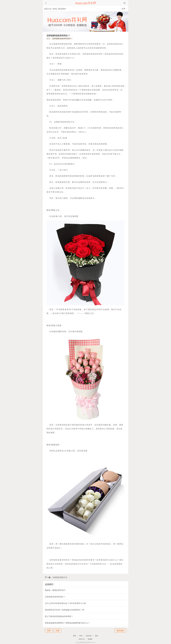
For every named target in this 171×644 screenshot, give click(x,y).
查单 (81, 636)
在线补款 (89, 636)
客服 (96, 636)
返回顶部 (120, 631)
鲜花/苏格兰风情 (54, 325)
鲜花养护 (62, 9)
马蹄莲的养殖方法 (60, 577)
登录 (49, 631)
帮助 (75, 636)
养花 (55, 9)
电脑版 (90, 639)
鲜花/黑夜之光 (53, 210)
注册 (57, 631)
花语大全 (48, 9)
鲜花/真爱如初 (53, 445)
